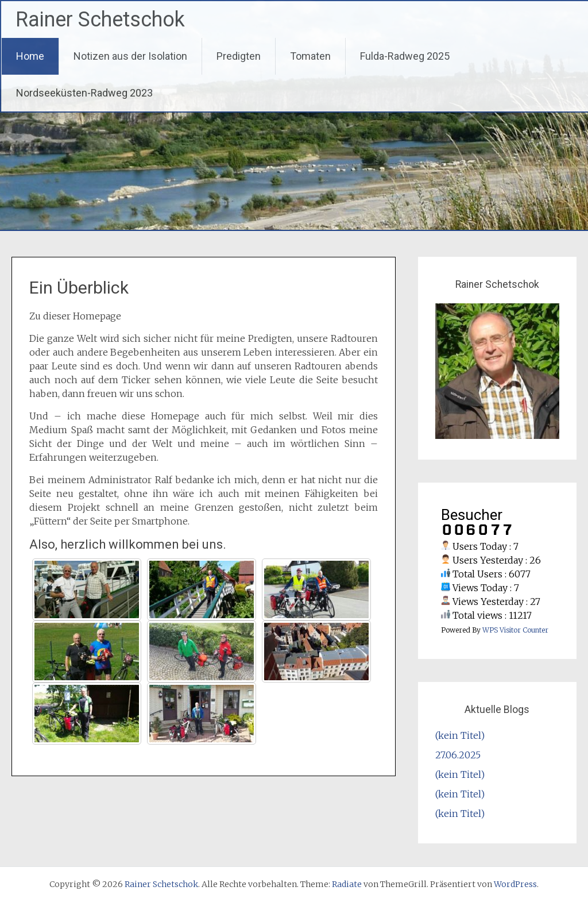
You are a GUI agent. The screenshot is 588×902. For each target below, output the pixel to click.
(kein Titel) (460, 735)
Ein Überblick (79, 288)
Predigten (239, 56)
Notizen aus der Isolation (130, 56)
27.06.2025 (458, 755)
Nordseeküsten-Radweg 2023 (84, 93)
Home (30, 56)
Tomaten (310, 56)
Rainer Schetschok (100, 20)
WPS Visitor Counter (515, 630)
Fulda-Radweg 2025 (405, 56)
